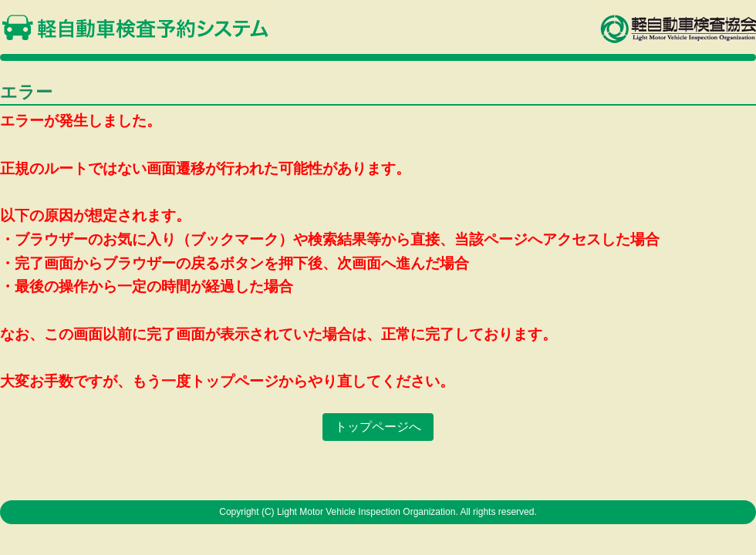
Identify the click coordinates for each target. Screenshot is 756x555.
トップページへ (378, 427)
